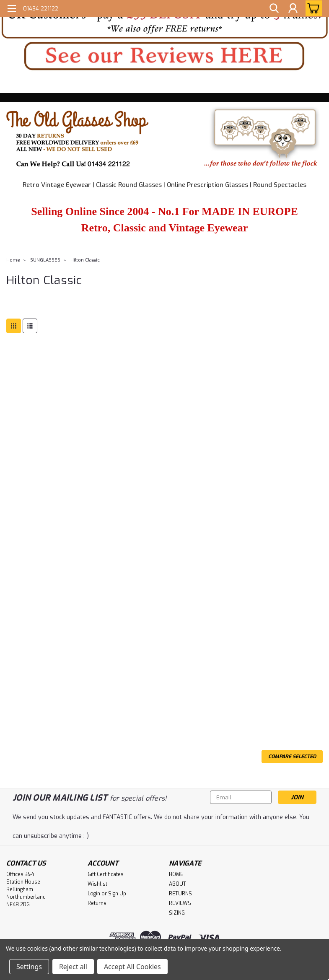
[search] (274, 8)
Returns (97, 903)
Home (13, 260)
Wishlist (97, 884)
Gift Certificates (106, 874)
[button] (164, 20)
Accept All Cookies (132, 967)
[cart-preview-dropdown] (312, 8)
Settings (29, 967)
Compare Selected (292, 757)
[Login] (293, 8)
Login (94, 894)
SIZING (177, 913)
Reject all (73, 967)
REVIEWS (180, 903)
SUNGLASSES (45, 260)
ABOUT (177, 884)
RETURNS (180, 894)
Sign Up (117, 894)
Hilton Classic (85, 260)
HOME (176, 874)
